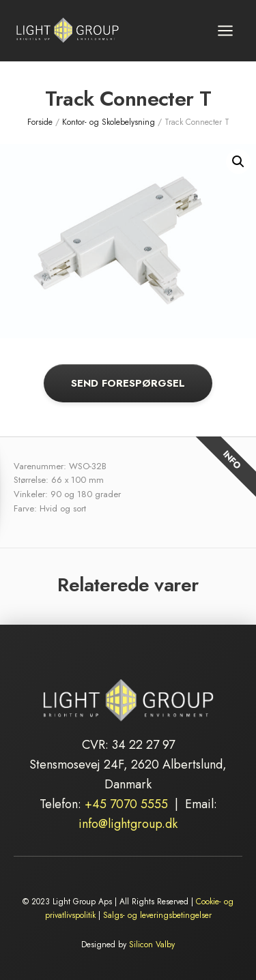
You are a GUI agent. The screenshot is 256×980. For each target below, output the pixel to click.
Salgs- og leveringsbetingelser (157, 915)
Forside (40, 122)
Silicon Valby (152, 945)
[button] (238, 162)
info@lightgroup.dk (128, 824)
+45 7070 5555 (126, 804)
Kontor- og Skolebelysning (109, 122)
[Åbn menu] (225, 30)
